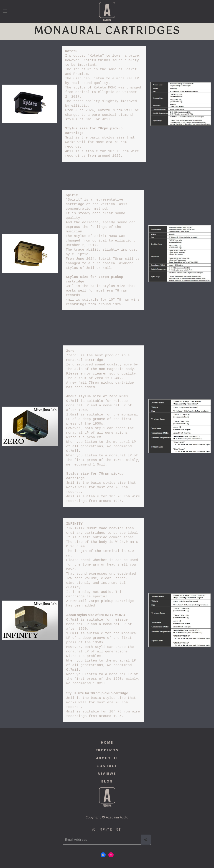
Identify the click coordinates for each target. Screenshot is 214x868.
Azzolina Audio (117, 816)
